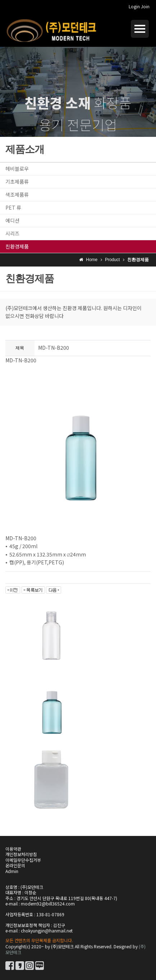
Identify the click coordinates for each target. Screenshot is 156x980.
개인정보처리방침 (21, 854)
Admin (12, 871)
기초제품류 (17, 182)
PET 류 (13, 207)
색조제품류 (17, 194)
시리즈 (12, 233)
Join (145, 6)
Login (134, 6)
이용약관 (13, 849)
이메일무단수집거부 (23, 860)
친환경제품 (17, 246)
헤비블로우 (17, 169)
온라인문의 (15, 865)
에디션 (12, 220)
